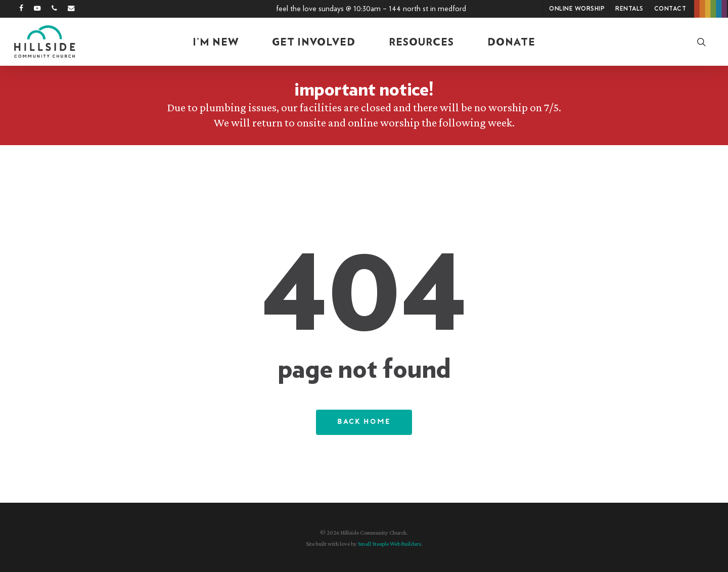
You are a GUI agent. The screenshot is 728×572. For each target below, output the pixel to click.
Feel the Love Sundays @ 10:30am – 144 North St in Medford (371, 9)
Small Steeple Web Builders (390, 544)
